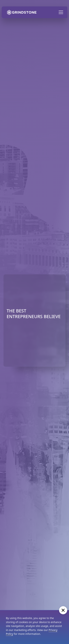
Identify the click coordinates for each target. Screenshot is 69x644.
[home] (21, 12)
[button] (60, 12)
